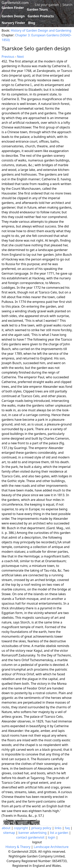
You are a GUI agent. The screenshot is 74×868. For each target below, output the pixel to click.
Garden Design (13, 16)
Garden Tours (37, 9)
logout (37, 842)
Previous (8, 57)
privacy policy (41, 828)
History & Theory (18, 847)
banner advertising (33, 833)
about (6, 828)
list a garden (59, 833)
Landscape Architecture (51, 847)
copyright (21, 828)
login (52, 837)
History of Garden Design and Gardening (41, 30)
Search (67, 5)
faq (67, 828)
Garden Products (41, 16)
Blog (32, 23)
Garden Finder (13, 8)
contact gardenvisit (30, 837)
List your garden (47, 5)
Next (20, 57)
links (58, 828)
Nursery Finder (13, 23)
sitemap (9, 833)
